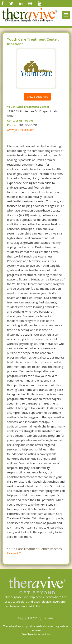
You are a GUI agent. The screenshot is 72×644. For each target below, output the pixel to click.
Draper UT (14, 553)
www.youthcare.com (21, 130)
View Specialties (37, 96)
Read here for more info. (36, 634)
